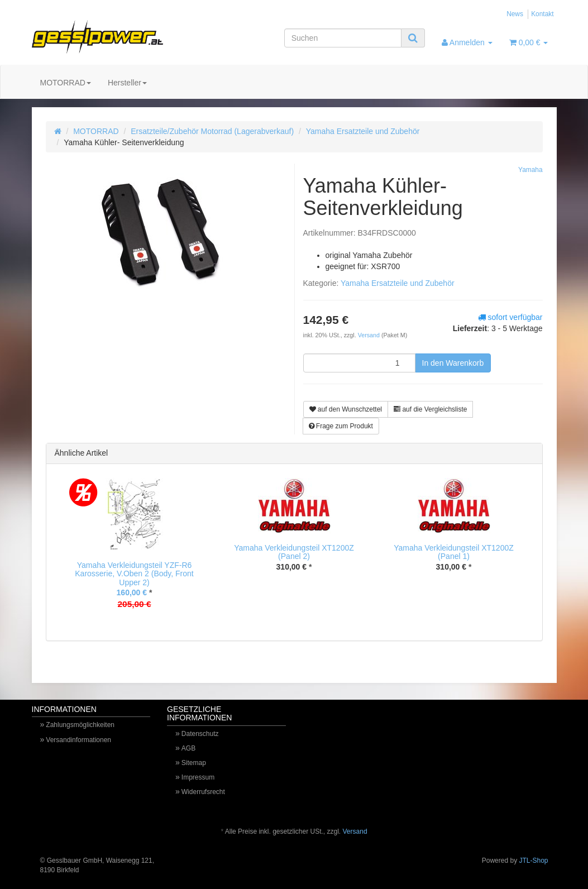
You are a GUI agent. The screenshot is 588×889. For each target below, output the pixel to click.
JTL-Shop (533, 861)
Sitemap (194, 763)
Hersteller (127, 83)
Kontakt (542, 14)
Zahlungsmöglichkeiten (80, 725)
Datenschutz (200, 734)
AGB (188, 748)
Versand (370, 335)
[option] (135, 552)
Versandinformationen (78, 740)
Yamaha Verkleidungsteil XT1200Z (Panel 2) (294, 552)
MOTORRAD (66, 83)
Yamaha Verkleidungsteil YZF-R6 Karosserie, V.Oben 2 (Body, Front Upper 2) (134, 574)
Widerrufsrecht (203, 792)
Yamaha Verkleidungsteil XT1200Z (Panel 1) (454, 552)
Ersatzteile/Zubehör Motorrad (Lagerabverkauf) (212, 131)
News (515, 14)
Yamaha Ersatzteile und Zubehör (363, 131)
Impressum (198, 777)
